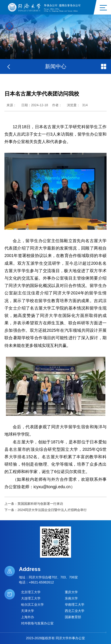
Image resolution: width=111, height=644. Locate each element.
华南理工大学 (75, 605)
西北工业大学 (75, 611)
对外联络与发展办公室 (37, 623)
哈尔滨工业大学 (32, 605)
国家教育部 (73, 617)
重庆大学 (71, 592)
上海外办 (28, 617)
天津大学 (28, 611)
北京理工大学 (31, 592)
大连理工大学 (31, 598)
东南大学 (71, 598)
